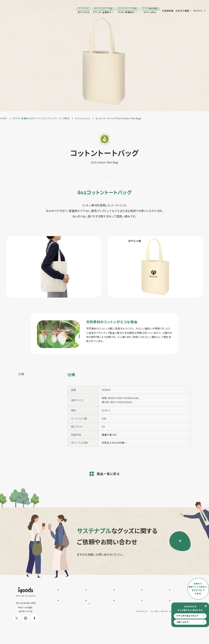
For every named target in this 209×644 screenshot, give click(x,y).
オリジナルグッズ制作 (127, 609)
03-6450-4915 (28, 603)
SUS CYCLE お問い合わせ (71, 596)
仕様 (21, 374)
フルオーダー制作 (97, 594)
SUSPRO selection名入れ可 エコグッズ (99, 600)
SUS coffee (122, 11)
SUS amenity (124, 594)
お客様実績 (139, 11)
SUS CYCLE (55, 11)
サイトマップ (142, 631)
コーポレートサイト (159, 631)
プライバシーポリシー (184, 631)
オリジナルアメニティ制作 (126, 603)
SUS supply (123, 598)
